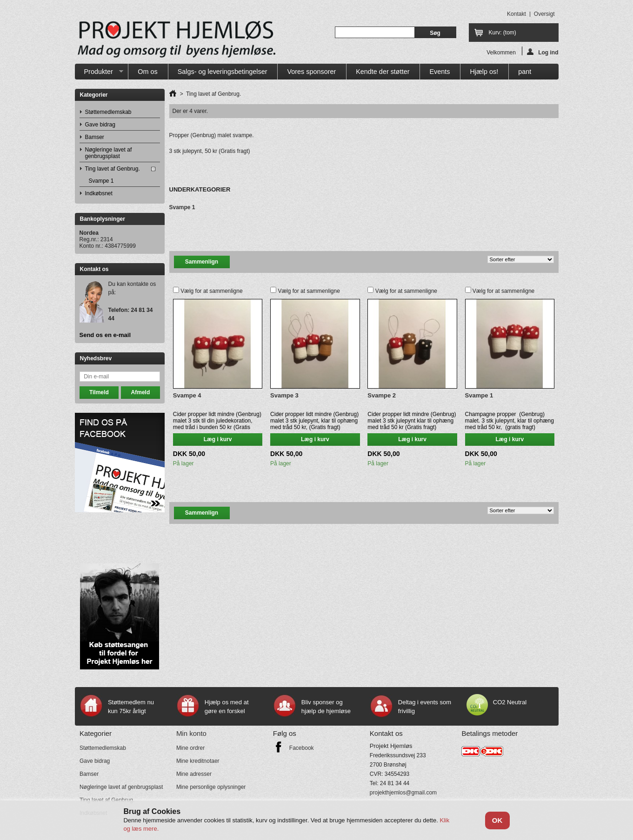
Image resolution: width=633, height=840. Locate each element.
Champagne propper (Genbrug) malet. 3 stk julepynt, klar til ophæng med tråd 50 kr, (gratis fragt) (510, 421)
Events (440, 72)
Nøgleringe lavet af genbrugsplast (109, 153)
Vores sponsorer (311, 72)
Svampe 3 (284, 395)
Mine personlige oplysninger (211, 787)
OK (497, 820)
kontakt (516, 14)
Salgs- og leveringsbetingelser (223, 72)
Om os (147, 72)
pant (525, 72)
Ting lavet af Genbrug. (113, 169)
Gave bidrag (100, 125)
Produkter (99, 74)
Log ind (543, 52)
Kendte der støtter (383, 72)
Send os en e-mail (105, 335)
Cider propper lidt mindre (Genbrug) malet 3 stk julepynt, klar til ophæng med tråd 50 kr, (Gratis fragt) (314, 421)
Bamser (95, 137)
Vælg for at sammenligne (211, 291)
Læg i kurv (218, 439)
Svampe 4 (187, 395)
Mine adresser (194, 774)
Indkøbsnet (99, 193)
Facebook (302, 748)
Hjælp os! (484, 72)
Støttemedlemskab (108, 112)
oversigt (544, 14)
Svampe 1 (101, 181)
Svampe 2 (382, 395)
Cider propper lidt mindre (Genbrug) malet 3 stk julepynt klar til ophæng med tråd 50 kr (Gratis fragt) (412, 421)
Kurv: (503, 33)
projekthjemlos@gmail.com (403, 793)
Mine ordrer (190, 748)
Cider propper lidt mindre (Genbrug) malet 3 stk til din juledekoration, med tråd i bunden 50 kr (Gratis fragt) (217, 424)
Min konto (191, 733)
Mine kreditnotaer (198, 761)
